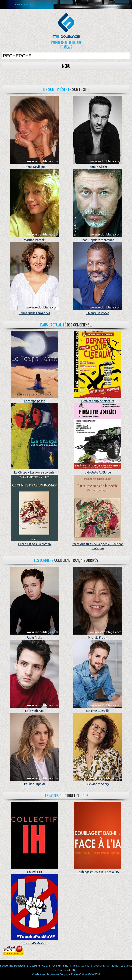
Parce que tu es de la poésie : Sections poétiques (98, 544)
